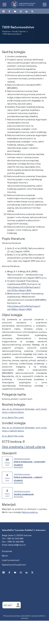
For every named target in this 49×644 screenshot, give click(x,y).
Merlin (5, 556)
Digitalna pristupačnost (14, 565)
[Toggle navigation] (4, 4)
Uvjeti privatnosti (11, 560)
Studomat (7, 551)
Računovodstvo (30, 512)
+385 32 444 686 (15, 542)
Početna (6, 31)
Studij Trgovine (19, 31)
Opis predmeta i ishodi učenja (24, 447)
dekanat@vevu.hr (17, 545)
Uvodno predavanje (24, 494)
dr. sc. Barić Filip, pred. (13, 417)
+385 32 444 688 (15, 539)
